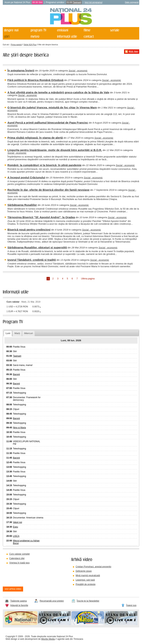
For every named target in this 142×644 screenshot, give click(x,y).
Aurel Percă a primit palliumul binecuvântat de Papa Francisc (48, 123)
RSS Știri (133, 52)
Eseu (15, 527)
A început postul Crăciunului (26, 177)
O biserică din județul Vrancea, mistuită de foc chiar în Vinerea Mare (52, 107)
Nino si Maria (19, 428)
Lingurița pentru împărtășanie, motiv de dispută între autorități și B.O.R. (55, 150)
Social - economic (78, 71)
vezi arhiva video (13, 589)
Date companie (132, 2)
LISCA (16, 536)
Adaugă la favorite (19, 605)
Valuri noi (17, 522)
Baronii (16, 374)
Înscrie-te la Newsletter (88, 601)
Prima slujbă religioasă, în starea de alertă (35, 138)
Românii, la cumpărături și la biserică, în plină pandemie (44, 165)
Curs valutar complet (19, 554)
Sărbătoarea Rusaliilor (22, 205)
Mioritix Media (48, 639)
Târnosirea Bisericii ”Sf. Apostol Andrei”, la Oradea (41, 217)
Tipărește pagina (18, 601)
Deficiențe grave (84, 571)
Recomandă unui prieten (52, 601)
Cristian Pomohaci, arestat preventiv (93, 567)
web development (29, 639)
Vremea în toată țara (19, 563)
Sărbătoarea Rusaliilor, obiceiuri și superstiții (37, 247)
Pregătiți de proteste (86, 584)
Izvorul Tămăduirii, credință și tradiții (32, 260)
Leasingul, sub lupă (85, 580)
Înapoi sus (131, 605)
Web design (11, 639)
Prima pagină (16, 45)
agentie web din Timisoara (70, 639)
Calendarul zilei (17, 558)
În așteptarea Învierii (21, 70)
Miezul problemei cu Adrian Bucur (26, 542)
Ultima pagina (88, 279)
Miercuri (29, 333)
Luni (8, 333)
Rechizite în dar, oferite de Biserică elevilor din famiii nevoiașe (48, 190)
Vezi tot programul (93, 2)
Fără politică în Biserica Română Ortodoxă (35, 80)
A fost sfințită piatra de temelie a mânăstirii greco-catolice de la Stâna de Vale (58, 92)
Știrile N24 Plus (30, 45)
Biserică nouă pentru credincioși (29, 230)
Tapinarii (77, 2)
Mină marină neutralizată (88, 575)
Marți (17, 333)
